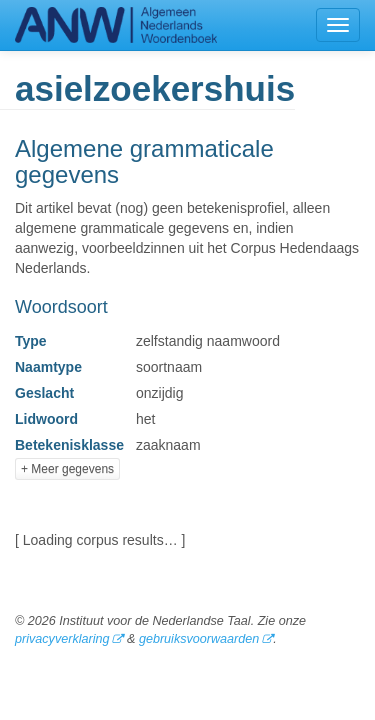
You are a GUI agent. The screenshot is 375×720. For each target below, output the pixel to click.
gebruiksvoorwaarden (199, 639)
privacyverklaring (62, 639)
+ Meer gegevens (67, 469)
